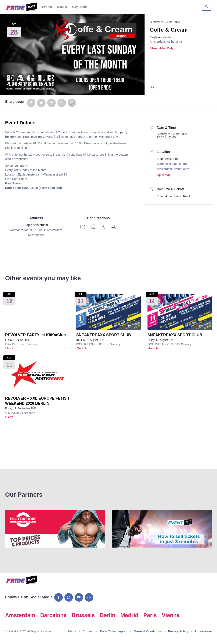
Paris (150, 615)
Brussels (83, 615)
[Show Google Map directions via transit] (93, 227)
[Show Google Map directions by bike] (114, 227)
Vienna (171, 615)
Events (47, 7)
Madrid (129, 615)
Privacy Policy (178, 631)
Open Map (164, 175)
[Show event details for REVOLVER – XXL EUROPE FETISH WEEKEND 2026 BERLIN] (37, 375)
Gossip (62, 7)
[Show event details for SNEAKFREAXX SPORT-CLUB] (108, 312)
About (72, 631)
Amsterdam (20, 615)
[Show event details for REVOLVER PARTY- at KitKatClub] (37, 312)
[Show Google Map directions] (83, 227)
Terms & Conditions (148, 631)
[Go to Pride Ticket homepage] (21, 7)
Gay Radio (79, 7)
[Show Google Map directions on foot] (103, 227)
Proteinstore (203, 631)
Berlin (108, 615)
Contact (88, 631)
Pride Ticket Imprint (114, 631)
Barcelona (54, 615)
